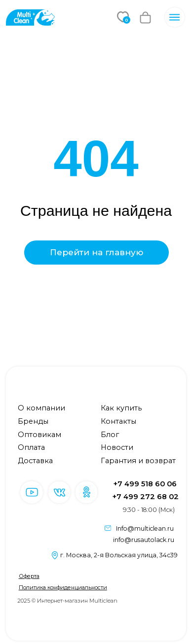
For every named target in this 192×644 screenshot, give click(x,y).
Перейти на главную (96, 252)
